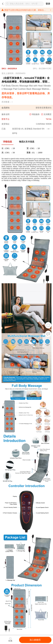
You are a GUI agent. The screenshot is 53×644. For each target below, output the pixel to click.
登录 (48, 4)
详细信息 (7, 142)
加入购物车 (35, 640)
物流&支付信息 (27, 142)
